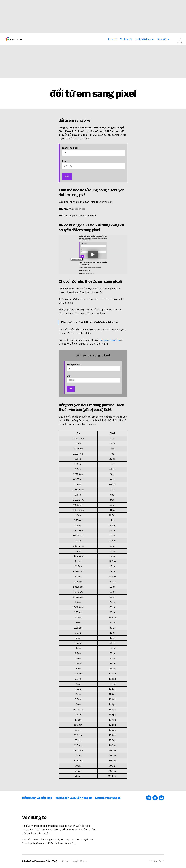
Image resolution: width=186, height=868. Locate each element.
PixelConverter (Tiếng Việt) (44, 861)
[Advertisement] (71, 17)
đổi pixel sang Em (110, 340)
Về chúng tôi (126, 39)
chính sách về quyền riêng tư (74, 798)
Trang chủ (113, 39)
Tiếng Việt (162, 39)
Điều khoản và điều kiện (37, 798)
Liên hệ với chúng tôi (144, 39)
